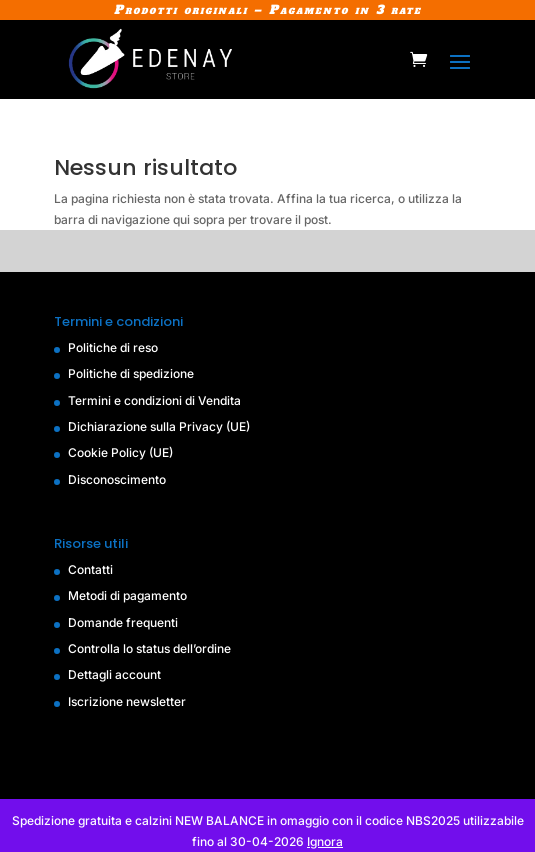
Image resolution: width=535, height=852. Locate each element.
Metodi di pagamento (127, 595)
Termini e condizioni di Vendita (154, 400)
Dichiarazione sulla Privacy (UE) (159, 426)
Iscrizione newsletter (127, 701)
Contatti (90, 569)
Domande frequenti (123, 622)
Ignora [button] (325, 841)
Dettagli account (114, 674)
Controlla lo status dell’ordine (149, 648)
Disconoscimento (117, 479)
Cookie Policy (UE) (120, 452)
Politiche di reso (113, 347)
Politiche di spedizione (131, 373)
